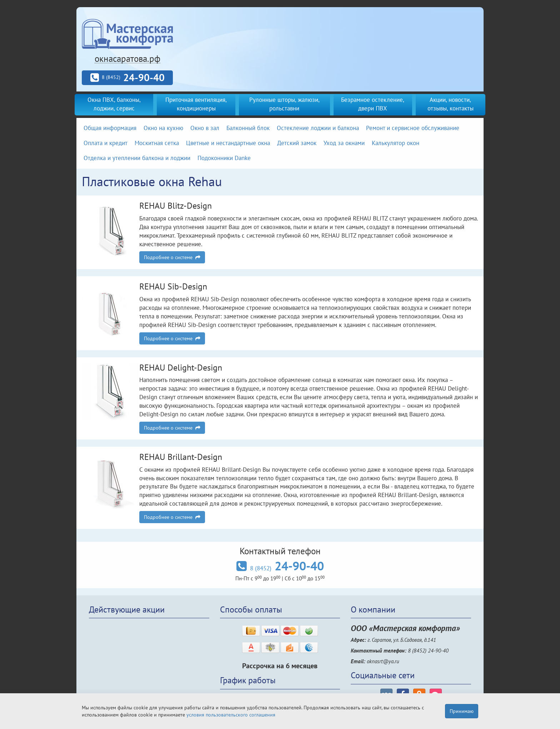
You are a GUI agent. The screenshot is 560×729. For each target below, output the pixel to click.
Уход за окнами (344, 143)
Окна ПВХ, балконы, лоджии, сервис (114, 104)
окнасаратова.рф (127, 59)
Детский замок (297, 143)
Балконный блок (248, 128)
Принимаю (462, 711)
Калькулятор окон (396, 143)
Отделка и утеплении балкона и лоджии (137, 158)
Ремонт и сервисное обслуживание (413, 128)
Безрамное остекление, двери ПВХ (373, 104)
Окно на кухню (163, 128)
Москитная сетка (157, 143)
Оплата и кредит (106, 143)
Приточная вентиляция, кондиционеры (196, 104)
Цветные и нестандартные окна (228, 143)
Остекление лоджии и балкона (318, 128)
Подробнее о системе (172, 257)
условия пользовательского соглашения (231, 715)
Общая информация (110, 128)
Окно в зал (205, 128)
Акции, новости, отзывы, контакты (451, 104)
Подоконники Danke (224, 158)
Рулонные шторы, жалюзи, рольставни (284, 104)
